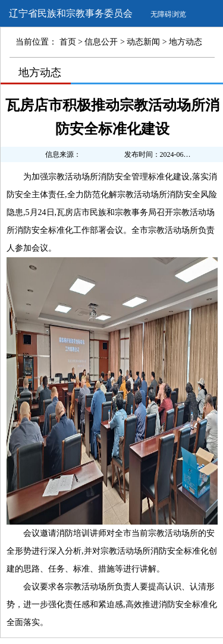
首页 (68, 42)
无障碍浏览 (168, 14)
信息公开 (101, 42)
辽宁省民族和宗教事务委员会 (71, 13)
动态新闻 (143, 42)
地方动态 (186, 42)
